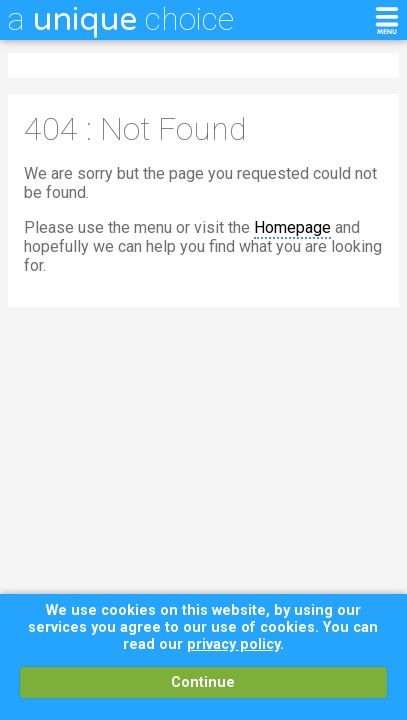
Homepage (292, 227)
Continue (203, 682)
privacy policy (233, 644)
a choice (121, 19)
